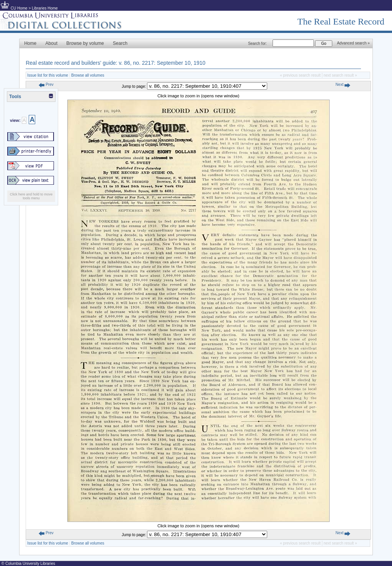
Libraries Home (45, 8)
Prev (46, 84)
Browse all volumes (88, 75)
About (51, 43)
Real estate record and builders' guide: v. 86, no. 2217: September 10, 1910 (115, 63)
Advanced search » (353, 43)
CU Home (19, 8)
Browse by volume (85, 43)
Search (120, 43)
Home (30, 43)
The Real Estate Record (341, 21)
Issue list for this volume (48, 75)
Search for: (257, 43)
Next (343, 84)
